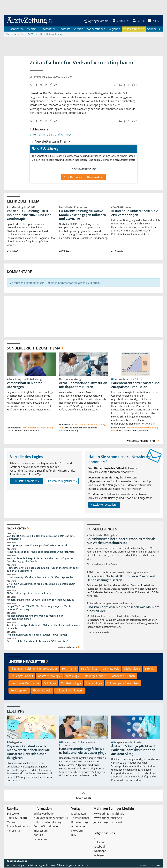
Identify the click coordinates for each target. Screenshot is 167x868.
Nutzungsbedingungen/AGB (51, 818)
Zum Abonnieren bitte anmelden (83, 178)
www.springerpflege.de (108, 818)
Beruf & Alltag (89, 669)
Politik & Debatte (134, 29)
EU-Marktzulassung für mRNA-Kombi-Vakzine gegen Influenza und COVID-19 (82, 215)
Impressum (41, 831)
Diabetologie (132, 669)
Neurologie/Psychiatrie (25, 684)
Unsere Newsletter (27, 662)
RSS (74, 835)
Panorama (13, 831)
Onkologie (50, 684)
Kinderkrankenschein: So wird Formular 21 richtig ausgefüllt (40, 600)
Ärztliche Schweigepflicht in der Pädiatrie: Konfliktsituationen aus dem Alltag (44, 627)
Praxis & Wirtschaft (19, 827)
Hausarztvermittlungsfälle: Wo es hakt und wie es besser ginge (83, 751)
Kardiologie (73, 676)
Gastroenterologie (49, 676)
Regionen (114, 29)
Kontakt (38, 835)
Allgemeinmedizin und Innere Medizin (34, 669)
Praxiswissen (48, 29)
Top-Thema (69, 669)
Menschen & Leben (123, 676)
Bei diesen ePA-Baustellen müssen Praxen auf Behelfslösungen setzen (121, 579)
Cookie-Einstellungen (46, 827)
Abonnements (80, 827)
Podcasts (65, 29)
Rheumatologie (42, 691)
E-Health (150, 669)
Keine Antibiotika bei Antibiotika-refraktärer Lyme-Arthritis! (40, 552)
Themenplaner (80, 818)
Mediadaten (79, 814)
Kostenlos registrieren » (63, 482)
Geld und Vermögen (61, 135)
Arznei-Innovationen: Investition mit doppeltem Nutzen (83, 385)
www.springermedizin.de (109, 814)
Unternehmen (38, 135)
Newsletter (78, 831)
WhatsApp (100, 851)
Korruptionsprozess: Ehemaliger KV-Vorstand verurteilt (38, 546)
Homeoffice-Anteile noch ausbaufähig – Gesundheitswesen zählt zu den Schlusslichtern (43, 570)
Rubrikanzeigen (81, 823)
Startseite (13, 814)
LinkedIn (99, 843)
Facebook (99, 847)
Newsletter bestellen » (104, 505)
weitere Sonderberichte (143, 441)
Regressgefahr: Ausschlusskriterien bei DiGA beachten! (37, 642)
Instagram (100, 856)
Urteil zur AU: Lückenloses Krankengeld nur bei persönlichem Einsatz (41, 586)
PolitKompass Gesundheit (123, 684)
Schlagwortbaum (44, 814)
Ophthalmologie (71, 684)
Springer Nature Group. (76, 866)
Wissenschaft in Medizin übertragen (25, 385)
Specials (78, 29)
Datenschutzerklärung (47, 823)
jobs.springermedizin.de (109, 823)
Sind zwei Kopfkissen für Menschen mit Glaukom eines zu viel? (123, 610)
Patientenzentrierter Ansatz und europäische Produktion (135, 385)
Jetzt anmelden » (26, 482)
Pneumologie (94, 684)
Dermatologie (111, 669)
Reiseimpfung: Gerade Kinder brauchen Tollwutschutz (37, 635)
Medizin (32, 29)
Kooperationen (96, 29)
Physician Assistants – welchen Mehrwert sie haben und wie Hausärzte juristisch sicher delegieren (30, 752)
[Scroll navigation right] (160, 30)
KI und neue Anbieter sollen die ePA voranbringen (135, 213)
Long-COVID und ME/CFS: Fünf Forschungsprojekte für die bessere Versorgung (39, 608)
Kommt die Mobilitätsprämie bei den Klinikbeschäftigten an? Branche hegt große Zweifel (41, 560)
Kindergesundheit (95, 676)
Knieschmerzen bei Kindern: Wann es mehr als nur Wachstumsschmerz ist (35, 618)
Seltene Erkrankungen (70, 691)
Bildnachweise (42, 840)
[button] (153, 21)
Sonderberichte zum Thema (34, 349)
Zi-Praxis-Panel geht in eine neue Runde (29, 594)
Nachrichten (16, 29)
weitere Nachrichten (69, 648)
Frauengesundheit (22, 676)
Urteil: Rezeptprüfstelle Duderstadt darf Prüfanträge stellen (40, 578)
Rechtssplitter (19, 691)
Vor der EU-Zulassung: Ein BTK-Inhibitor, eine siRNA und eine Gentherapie (30, 215)
